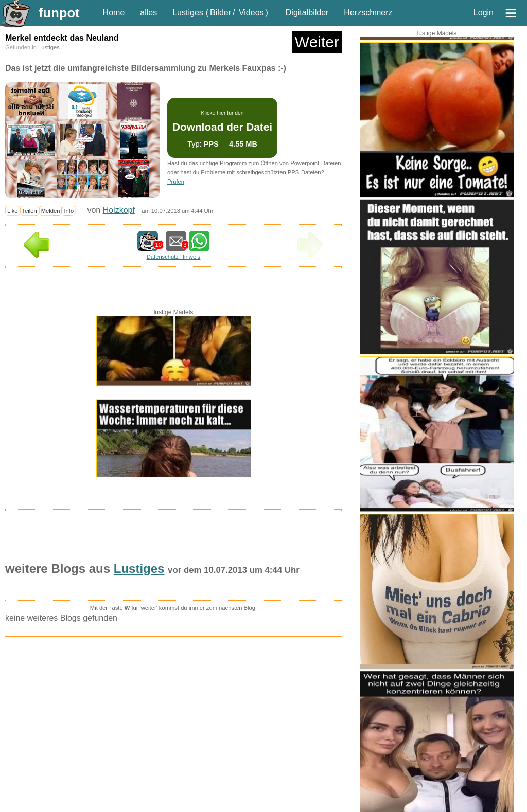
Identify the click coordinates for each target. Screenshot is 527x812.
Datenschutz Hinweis (173, 257)
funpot (59, 13)
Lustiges (188, 13)
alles (148, 13)
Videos (251, 13)
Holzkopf (119, 210)
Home (114, 13)
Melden (51, 211)
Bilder (221, 13)
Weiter (317, 42)
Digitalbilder (307, 13)
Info (69, 211)
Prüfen (176, 182)
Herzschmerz (368, 13)
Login (484, 13)
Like (13, 211)
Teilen (30, 211)
